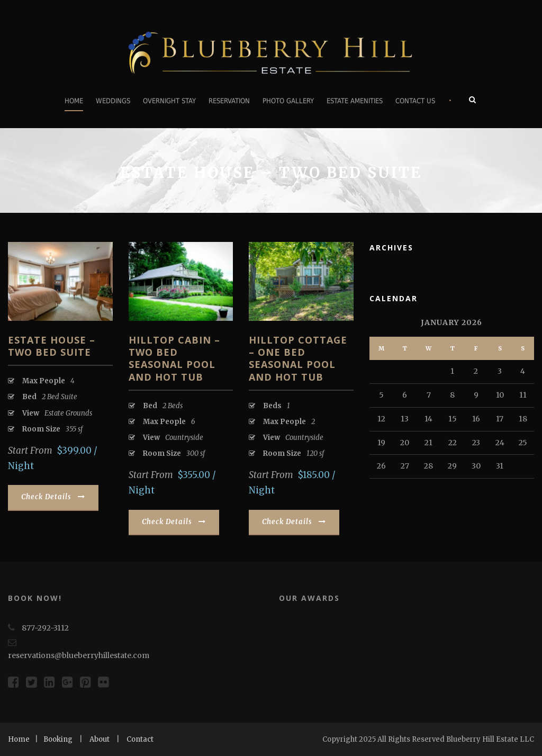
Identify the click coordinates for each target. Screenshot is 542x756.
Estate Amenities (355, 101)
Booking (58, 739)
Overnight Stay (169, 101)
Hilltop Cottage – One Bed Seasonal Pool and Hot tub (298, 358)
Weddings (113, 101)
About (100, 739)
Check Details (53, 497)
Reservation (229, 101)
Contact (140, 739)
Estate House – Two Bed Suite (52, 346)
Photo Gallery (288, 101)
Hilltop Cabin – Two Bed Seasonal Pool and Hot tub (174, 358)
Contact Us (415, 101)
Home (74, 101)
